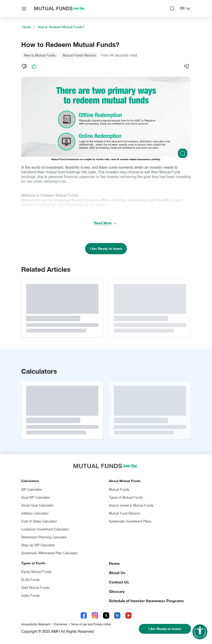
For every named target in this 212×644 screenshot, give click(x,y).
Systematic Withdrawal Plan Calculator (50, 553)
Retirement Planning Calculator (44, 537)
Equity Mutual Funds (36, 572)
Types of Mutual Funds (126, 498)
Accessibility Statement (36, 625)
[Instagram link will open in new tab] (95, 615)
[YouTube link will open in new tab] (129, 615)
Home (27, 27)
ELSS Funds (30, 580)
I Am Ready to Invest (106, 249)
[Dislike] (24, 66)
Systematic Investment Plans (130, 522)
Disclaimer (61, 625)
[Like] (34, 66)
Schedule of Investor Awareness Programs (146, 601)
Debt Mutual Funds (35, 588)
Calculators (30, 481)
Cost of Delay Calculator (39, 522)
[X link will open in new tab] (106, 615)
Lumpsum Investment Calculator (45, 530)
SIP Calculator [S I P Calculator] (32, 490)
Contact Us (119, 582)
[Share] (186, 66)
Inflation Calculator (35, 514)
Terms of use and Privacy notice (91, 625)
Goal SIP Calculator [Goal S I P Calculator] (36, 498)
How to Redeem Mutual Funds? (61, 27)
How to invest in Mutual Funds (131, 506)
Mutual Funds (119, 490)
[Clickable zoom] (183, 153)
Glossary (117, 591)
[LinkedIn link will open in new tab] (117, 615)
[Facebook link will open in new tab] (84, 615)
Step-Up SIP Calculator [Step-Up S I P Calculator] (38, 545)
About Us (117, 573)
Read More (106, 223)
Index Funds (30, 596)
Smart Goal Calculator (38, 506)
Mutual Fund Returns (125, 514)
